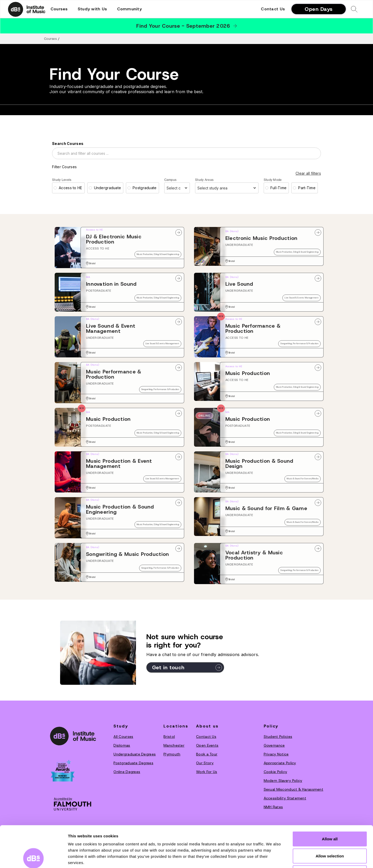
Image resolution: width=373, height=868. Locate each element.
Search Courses (68, 144)
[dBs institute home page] (73, 736)
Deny (330, 834)
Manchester (174, 745)
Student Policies (278, 737)
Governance (274, 745)
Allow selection (330, 817)
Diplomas (122, 745)
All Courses (123, 737)
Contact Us (273, 9)
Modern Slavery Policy (283, 781)
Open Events (207, 745)
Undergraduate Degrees (135, 754)
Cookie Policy (275, 772)
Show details (272, 858)
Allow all (330, 800)
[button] (59, 9)
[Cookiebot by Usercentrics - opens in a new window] (34, 858)
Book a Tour (207, 754)
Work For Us (207, 772)
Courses (50, 39)
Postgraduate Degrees (133, 763)
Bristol (169, 737)
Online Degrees (127, 772)
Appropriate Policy (280, 763)
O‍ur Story (205, 763)
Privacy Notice (276, 754)
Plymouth (172, 754)
